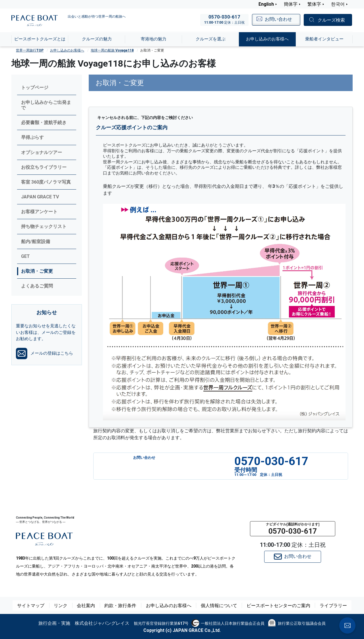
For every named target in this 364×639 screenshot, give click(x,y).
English (266, 4)
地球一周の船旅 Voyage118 (112, 50)
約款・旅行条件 (127, 605)
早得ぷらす (32, 137)
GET (25, 256)
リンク (68, 605)
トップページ (35, 88)
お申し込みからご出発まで (46, 105)
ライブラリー (325, 605)
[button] (293, 529)
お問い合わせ (293, 557)
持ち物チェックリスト (44, 226)
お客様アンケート (39, 212)
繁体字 (314, 4)
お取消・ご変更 (37, 271)
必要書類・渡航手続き (44, 123)
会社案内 (93, 605)
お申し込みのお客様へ (67, 50)
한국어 (338, 4)
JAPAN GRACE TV (40, 197)
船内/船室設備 (36, 242)
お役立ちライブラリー (44, 167)
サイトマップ (39, 605)
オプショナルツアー (42, 152)
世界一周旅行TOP (30, 50)
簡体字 (291, 4)
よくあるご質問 (37, 286)
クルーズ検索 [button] (331, 20)
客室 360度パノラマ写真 (46, 182)
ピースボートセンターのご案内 (274, 605)
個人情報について (219, 605)
